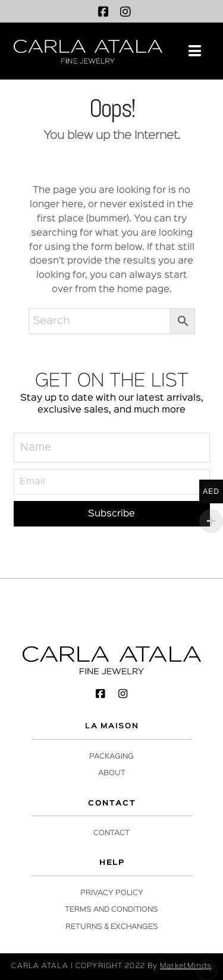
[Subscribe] (112, 514)
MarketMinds (186, 966)
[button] (195, 51)
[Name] (112, 448)
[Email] (112, 482)
